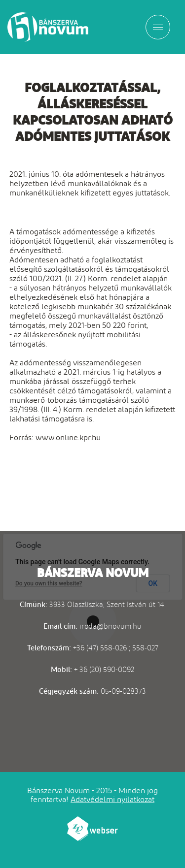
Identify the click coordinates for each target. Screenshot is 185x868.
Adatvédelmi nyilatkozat (112, 799)
